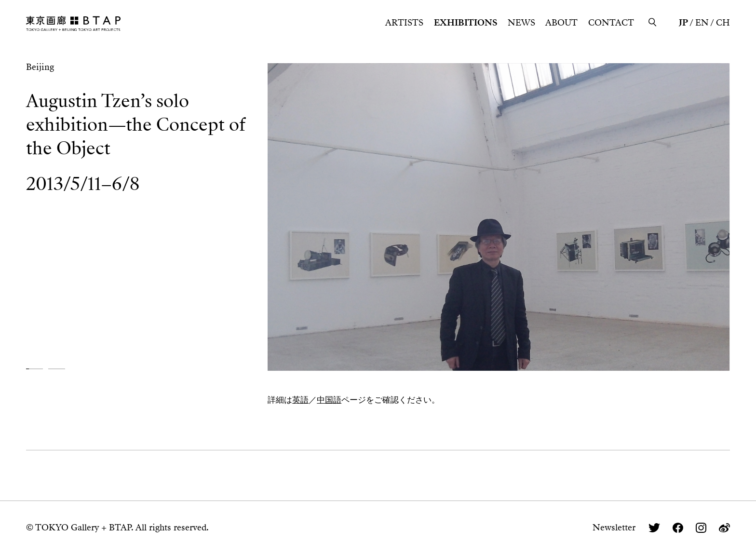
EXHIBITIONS (466, 23)
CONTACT (611, 23)
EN (702, 23)
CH (723, 23)
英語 (300, 400)
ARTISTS (404, 23)
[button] (34, 369)
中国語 (329, 400)
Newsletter (614, 528)
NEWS (521, 23)
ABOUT (561, 23)
